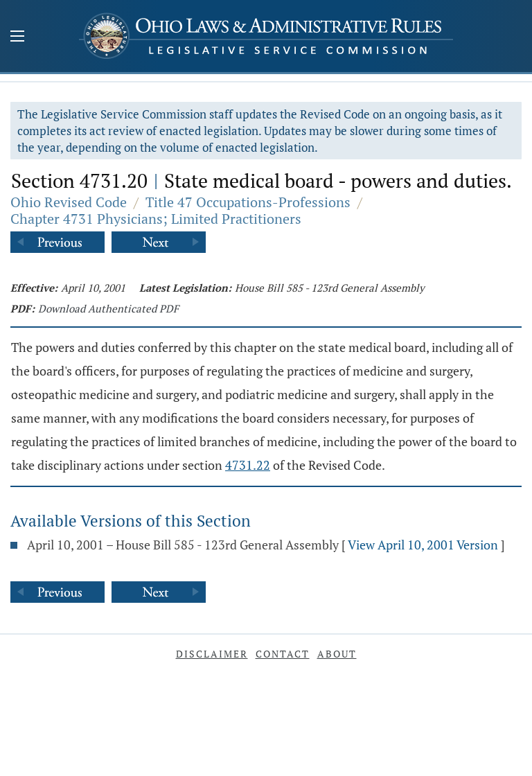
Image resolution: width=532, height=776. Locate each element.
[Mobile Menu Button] (17, 37)
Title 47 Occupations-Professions (248, 202)
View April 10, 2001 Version (423, 545)
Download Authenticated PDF (108, 308)
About (337, 654)
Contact (283, 654)
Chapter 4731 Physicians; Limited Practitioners (156, 219)
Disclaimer (212, 654)
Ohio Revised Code (69, 202)
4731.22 (248, 465)
